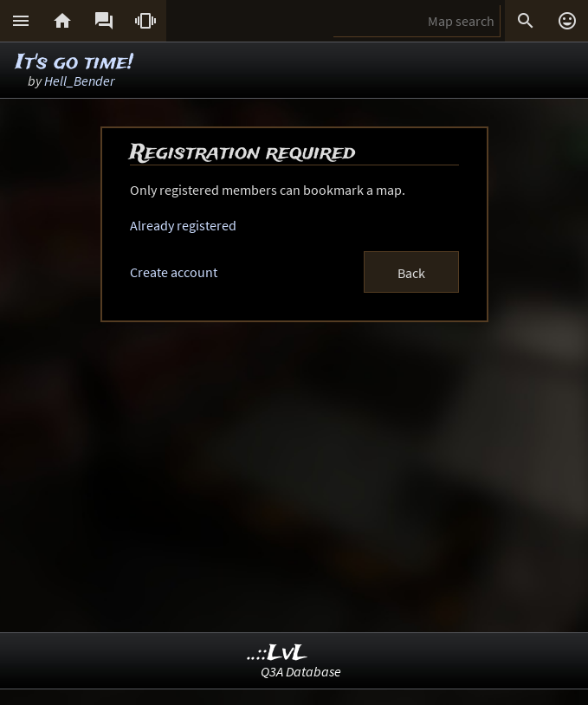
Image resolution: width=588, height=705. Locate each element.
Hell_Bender (79, 81)
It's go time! (74, 63)
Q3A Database (301, 671)
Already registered (183, 225)
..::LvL (278, 653)
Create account (174, 272)
